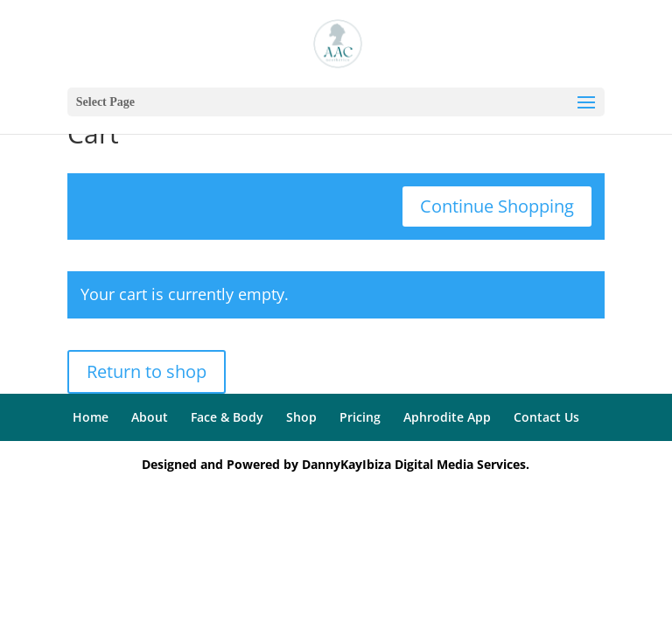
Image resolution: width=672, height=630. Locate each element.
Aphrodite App (447, 417)
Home (91, 417)
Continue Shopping (497, 206)
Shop (301, 417)
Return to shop (147, 371)
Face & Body (227, 417)
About (150, 417)
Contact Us (546, 417)
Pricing (360, 417)
